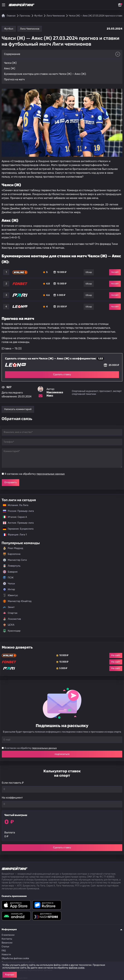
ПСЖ (8, 578)
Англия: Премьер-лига (17, 523)
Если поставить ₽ (13, 783)
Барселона (12, 554)
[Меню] (4, 5)
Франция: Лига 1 (13, 535)
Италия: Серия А (13, 517)
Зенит (9, 607)
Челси (9, 584)
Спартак (10, 613)
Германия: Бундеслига (17, 529)
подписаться (62, 754)
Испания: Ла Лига (16, 505)
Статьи (5, 947)
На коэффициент (12, 798)
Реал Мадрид (13, 548)
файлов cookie (77, 968)
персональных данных (51, 474)
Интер (9, 589)
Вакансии (7, 943)
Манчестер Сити (15, 560)
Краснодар (12, 631)
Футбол (9, 29)
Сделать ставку (62, 374)
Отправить (10, 482)
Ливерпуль (12, 566)
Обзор (89, 272)
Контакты (7, 939)
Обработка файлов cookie (15, 958)
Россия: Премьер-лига (17, 511)
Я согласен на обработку (35, 474)
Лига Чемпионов (30, 29)
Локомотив (12, 619)
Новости (6, 955)
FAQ (4, 951)
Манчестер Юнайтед (17, 601)
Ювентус (10, 595)
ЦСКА (9, 625)
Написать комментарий (18, 409)
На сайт (115, 272)
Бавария (10, 572)
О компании (8, 935)
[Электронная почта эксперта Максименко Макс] (41, 396)
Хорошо (10, 975)
